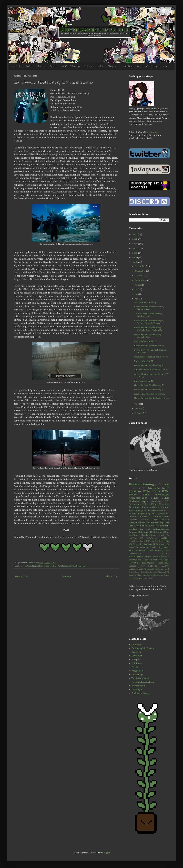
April (138, 404)
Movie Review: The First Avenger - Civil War (151, 351)
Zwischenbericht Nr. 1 (145, 381)
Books (100, 66)
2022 (135, 235)
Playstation (134, 563)
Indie (145, 526)
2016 (135, 262)
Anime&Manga (138, 498)
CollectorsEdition (156, 575)
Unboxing (143, 532)
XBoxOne (133, 551)
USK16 (166, 498)
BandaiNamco (163, 563)
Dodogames (138, 645)
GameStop (133, 569)
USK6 (146, 495)
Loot (155, 560)
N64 (168, 541)
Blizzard (133, 566)
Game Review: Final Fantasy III (149, 366)
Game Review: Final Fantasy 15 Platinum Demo (149, 308)
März (138, 409)
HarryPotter (134, 541)
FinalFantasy (37, 566)
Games (30, 66)
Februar (139, 413)
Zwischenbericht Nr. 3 (145, 342)
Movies (42, 66)
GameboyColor (135, 554)
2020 (135, 244)
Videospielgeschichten (143, 682)
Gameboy (144, 548)
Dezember (140, 266)
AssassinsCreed (146, 551)
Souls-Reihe (153, 566)
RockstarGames (136, 560)
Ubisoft (132, 517)
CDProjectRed (152, 541)
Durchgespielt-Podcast (143, 648)
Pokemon (134, 504)
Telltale (139, 575)
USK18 (155, 498)
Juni (137, 294)
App (161, 523)
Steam (166, 485)
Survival (133, 523)
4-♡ (23, 566)
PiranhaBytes (164, 560)
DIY (142, 538)
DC (168, 545)
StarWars (132, 575)
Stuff (162, 535)
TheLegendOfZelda (161, 532)
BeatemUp (159, 551)
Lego (141, 569)
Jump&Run (151, 504)
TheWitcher (134, 535)
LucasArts (165, 554)
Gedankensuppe (139, 501)
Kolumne (153, 572)
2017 (135, 258)
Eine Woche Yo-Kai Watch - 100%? (151, 370)
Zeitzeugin (137, 690)
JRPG (54, 566)
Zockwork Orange (141, 693)
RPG (167, 501)
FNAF (142, 566)
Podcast (133, 514)
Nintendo (154, 488)
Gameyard (137, 656)
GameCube (133, 548)
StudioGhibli (135, 526)
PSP (168, 572)
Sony (167, 523)
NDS (154, 514)
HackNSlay (165, 538)
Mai (137, 299)
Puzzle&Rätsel (155, 511)
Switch (165, 488)
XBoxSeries (149, 569)
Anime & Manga (71, 66)
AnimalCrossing (161, 529)
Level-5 (153, 548)
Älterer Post (112, 577)
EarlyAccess (152, 538)
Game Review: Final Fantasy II (149, 385)
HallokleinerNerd (136, 578)
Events (152, 526)
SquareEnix (81, 566)
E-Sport (167, 575)
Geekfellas (145, 572)
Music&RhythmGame (142, 545)
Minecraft (162, 572)
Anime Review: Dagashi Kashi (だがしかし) (152, 376)
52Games (155, 507)
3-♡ (142, 488)
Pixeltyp (136, 667)
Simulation (157, 501)
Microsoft (148, 560)
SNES (155, 545)
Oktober (139, 276)
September (141, 280)
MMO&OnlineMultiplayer (140, 557)
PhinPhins (137, 664)
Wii (130, 545)
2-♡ (142, 504)
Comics (88, 66)
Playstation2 (164, 548)
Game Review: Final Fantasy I (149, 390)
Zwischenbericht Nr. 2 (145, 361)
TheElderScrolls (161, 517)
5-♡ (158, 485)
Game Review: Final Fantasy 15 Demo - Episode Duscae (149, 322)
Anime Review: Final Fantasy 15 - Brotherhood (150, 315)
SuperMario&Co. (161, 520)
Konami (162, 541)
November (141, 271)
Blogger (106, 853)
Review (72, 566)
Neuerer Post (21, 577)
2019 (135, 248)
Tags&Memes (148, 563)
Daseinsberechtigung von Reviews (151, 357)
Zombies (133, 532)
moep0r (136, 660)
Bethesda (145, 517)
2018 (135, 253)
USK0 (147, 491)
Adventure (135, 491)
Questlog (127, 66)
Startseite (16, 66)
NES (151, 532)
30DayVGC (164, 514)
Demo (29, 566)
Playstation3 (144, 514)
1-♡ (167, 511)
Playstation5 (148, 578)
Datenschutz (161, 66)
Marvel (145, 520)
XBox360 (165, 566)
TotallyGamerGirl (140, 678)
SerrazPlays (137, 675)
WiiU (148, 529)
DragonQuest (134, 572)
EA (141, 529)
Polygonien (137, 671)
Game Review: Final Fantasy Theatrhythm (148, 336)
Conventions (163, 526)
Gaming (47, 566)
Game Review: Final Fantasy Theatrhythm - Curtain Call (149, 329)
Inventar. (153, 132)
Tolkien (141, 523)
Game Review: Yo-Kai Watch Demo (152, 398)
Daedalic (133, 529)
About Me (113, 66)
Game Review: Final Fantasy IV (149, 346)
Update (146, 575)
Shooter (165, 507)
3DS (159, 504)
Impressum (143, 66)
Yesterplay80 (138, 686)
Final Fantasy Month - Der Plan (149, 394)
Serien (54, 66)
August (139, 285)
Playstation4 (63, 566)
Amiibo (157, 569)
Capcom (133, 520)
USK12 (166, 491)
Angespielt (165, 569)
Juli (137, 290)
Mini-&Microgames (161, 557)
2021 (135, 239)
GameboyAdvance (149, 535)
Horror (156, 491)
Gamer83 (136, 652)
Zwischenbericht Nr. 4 (145, 303)
